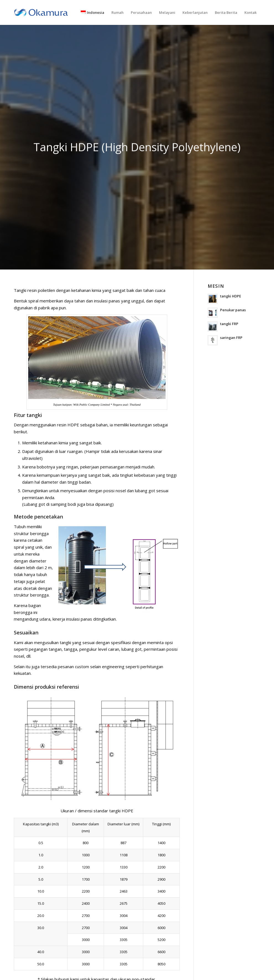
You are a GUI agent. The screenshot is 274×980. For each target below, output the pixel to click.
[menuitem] (92, 12)
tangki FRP (229, 324)
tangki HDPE (231, 296)
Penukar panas (233, 310)
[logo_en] (41, 12)
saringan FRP (231, 338)
